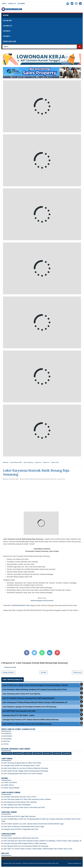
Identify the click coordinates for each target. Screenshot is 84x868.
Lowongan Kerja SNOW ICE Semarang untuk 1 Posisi (21, 765)
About (4, 3)
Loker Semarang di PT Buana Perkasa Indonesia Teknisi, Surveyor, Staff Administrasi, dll (35, 702)
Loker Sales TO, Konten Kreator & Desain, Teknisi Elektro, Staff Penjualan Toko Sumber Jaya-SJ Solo (38, 849)
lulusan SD (67, 753)
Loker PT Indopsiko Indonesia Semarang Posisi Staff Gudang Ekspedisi (28, 698)
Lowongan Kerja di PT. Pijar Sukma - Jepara (18, 715)
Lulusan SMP (18, 753)
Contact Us (12, 3)
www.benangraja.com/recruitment (42, 600)
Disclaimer (21, 3)
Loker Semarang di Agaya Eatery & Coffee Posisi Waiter (22, 763)
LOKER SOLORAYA (10, 782)
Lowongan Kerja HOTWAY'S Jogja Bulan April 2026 (21, 829)
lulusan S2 (57, 753)
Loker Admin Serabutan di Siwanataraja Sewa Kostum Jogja (24, 826)
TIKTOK (6, 744)
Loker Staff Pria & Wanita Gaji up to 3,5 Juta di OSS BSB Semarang (27, 724)
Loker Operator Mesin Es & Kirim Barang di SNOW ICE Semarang (26, 846)
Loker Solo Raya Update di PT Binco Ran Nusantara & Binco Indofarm (27, 799)
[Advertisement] (42, 496)
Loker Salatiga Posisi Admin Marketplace (17, 805)
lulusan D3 (47, 479)
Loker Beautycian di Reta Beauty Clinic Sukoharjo (20, 802)
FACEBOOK (7, 733)
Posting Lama (77, 672)
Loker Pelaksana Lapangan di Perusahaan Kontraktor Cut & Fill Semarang (29, 707)
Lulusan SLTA (61, 479)
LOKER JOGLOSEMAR (11, 788)
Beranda (44, 672)
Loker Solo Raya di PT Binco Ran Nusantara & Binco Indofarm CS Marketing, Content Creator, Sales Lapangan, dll (42, 841)
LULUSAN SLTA (7, 26)
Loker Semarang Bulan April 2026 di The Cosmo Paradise (23, 774)
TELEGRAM (7, 739)
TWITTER (6, 741)
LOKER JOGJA (8, 785)
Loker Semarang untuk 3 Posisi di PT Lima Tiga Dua (21, 694)
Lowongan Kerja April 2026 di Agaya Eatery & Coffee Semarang (25, 843)
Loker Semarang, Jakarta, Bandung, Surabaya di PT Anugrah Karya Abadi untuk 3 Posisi (35, 689)
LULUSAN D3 (7, 31)
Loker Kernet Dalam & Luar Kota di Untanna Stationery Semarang (25, 768)
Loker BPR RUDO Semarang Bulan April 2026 (19, 711)
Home (6, 15)
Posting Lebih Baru (8, 672)
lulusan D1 (28, 753)
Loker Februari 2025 (28, 479)
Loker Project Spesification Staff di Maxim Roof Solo (21, 838)
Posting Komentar (10, 667)
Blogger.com (78, 863)
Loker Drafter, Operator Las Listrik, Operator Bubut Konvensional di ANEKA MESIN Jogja (33, 824)
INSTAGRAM (8, 736)
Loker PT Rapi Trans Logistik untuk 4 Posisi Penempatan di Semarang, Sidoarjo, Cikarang (35, 685)
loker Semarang (38, 479)
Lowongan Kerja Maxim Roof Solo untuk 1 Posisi (20, 797)
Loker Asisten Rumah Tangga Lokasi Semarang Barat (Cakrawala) (26, 771)
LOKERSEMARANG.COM (20, 605)
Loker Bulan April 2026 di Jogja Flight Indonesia (19, 816)
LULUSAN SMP (7, 20)
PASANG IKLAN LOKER (10, 41)
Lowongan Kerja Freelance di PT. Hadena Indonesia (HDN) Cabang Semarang (30, 720)
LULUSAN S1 (7, 36)
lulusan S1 (53, 479)
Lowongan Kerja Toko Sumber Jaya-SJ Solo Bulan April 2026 (24, 807)
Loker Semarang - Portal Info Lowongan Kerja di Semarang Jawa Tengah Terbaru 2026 (35, 863)
